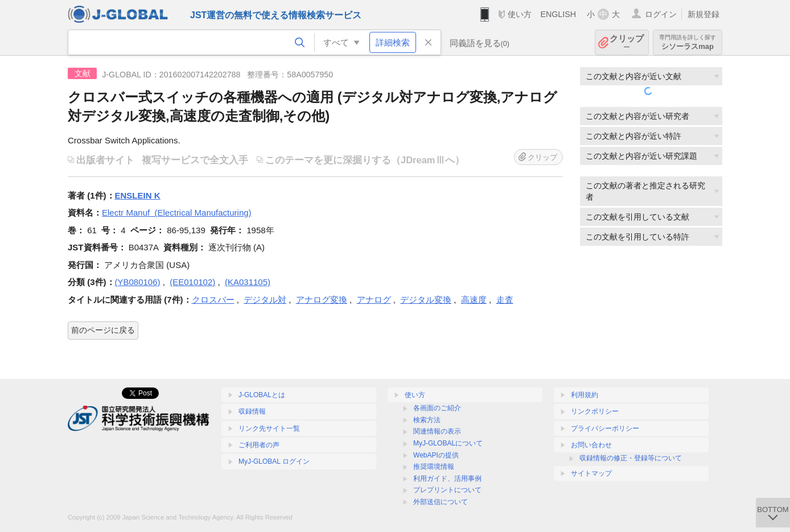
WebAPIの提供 (436, 455)
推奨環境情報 (434, 467)
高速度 (474, 300)
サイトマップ (591, 473)
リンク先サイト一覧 (269, 428)
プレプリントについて (447, 490)
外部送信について (441, 502)
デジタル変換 (426, 300)
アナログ (374, 300)
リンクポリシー (595, 411)
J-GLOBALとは (262, 395)
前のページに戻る (103, 330)
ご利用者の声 (259, 445)
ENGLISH (558, 14)
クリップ (627, 42)
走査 (505, 300)
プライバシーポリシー (605, 428)
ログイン (661, 14)
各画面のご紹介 (437, 408)
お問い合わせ (591, 445)
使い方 (520, 14)
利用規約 (585, 395)
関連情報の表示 (437, 431)
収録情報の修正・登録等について (631, 458)
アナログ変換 (322, 300)
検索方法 (427, 420)
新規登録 (703, 14)
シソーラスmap (688, 42)
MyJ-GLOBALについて (448, 443)
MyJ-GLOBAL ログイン (274, 461)
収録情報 (252, 411)
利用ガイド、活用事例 (447, 479)
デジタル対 (265, 300)
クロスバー (213, 300)
